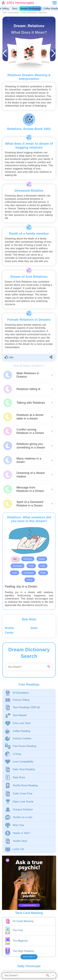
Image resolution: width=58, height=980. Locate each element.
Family (9, 633)
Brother (10, 628)
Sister (34, 628)
